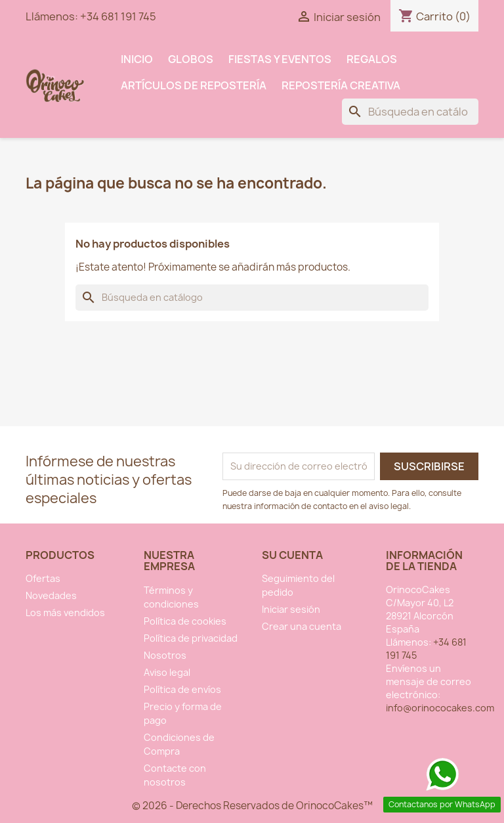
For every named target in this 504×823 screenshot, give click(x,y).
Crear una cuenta (302, 626)
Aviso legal (167, 672)
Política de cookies (185, 621)
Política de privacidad (191, 638)
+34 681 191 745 (118, 16)
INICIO (137, 59)
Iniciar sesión (291, 609)
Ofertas (43, 578)
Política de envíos (182, 689)
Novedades (51, 595)
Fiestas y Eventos (280, 59)
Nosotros (165, 655)
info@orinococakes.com (440, 708)
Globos (191, 59)
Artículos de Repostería (194, 85)
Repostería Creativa (341, 85)
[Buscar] (410, 112)
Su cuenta (292, 555)
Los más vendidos (65, 612)
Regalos (372, 59)
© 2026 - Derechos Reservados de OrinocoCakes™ (252, 806)
